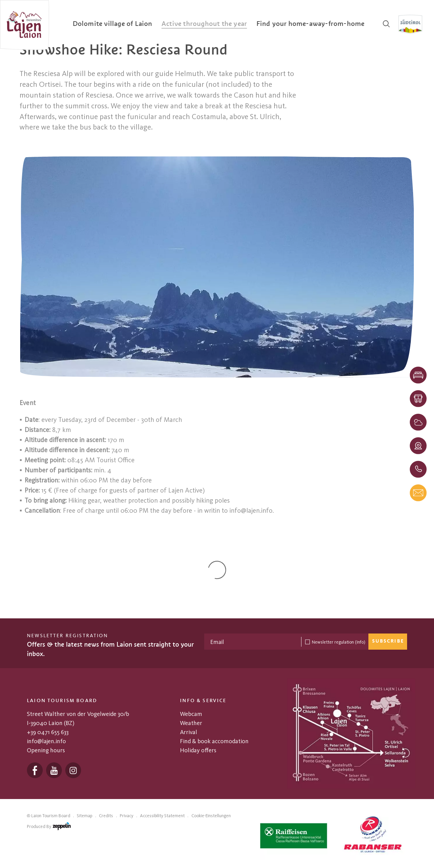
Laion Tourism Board (51, 816)
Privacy (126, 816)
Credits (106, 816)
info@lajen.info (46, 741)
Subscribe (388, 641)
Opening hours (46, 750)
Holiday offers (198, 750)
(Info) (360, 642)
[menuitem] (112, 24)
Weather (191, 723)
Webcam (191, 714)
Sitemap (84, 816)
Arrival (189, 732)
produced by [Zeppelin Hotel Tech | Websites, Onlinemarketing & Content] (49, 827)
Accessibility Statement (162, 816)
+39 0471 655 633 (48, 732)
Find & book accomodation (214, 741)
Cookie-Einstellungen (211, 816)
